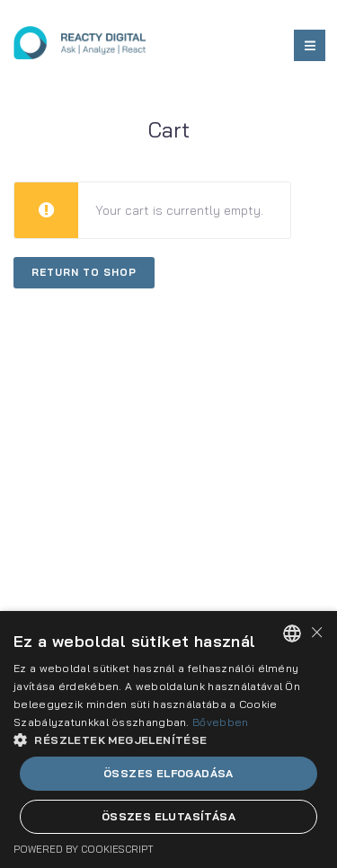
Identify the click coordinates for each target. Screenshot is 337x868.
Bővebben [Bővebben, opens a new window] (220, 722)
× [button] (317, 632)
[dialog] (168, 740)
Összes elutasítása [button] (168, 816)
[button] (168, 740)
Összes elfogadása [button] (168, 773)
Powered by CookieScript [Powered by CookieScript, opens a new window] (84, 849)
